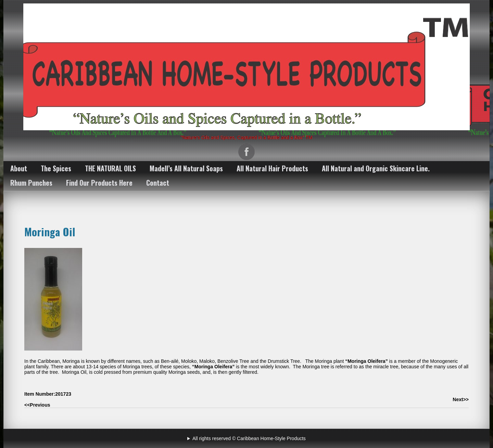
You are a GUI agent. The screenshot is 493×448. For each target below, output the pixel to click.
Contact (158, 183)
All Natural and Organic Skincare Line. (376, 168)
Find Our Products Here (99, 183)
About (19, 168)
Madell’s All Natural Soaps (186, 168)
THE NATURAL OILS (110, 168)
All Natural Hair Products (272, 168)
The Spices (56, 168)
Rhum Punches (31, 183)
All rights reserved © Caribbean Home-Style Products (249, 438)
